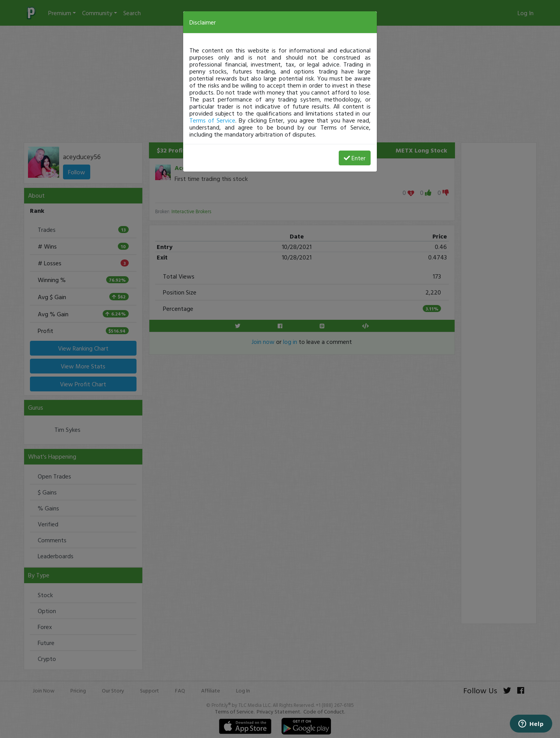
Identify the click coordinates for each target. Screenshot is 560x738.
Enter (355, 158)
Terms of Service (212, 120)
